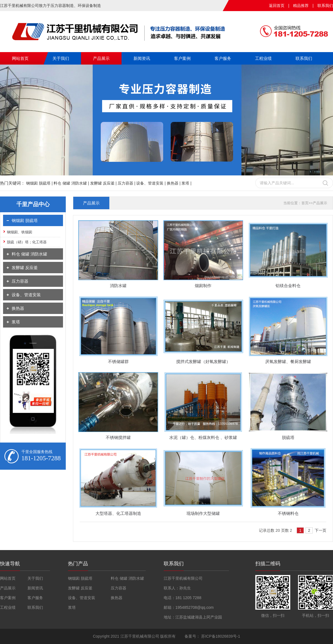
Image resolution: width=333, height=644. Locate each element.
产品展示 (101, 58)
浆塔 (16, 322)
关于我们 (61, 58)
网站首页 (20, 58)
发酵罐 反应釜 (25, 268)
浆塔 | (186, 183)
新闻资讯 (142, 58)
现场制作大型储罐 (203, 513)
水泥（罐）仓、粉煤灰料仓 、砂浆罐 (203, 437)
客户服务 (223, 58)
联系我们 (325, 6)
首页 (305, 203)
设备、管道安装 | (151, 183)
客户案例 (182, 58)
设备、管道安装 (26, 295)
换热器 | (174, 183)
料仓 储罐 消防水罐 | (72, 183)
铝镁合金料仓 (288, 286)
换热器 (18, 308)
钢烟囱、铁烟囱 (20, 232)
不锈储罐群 (118, 361)
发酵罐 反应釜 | (104, 183)
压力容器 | (127, 183)
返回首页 (277, 6)
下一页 (321, 530)
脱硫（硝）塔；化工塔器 (27, 242)
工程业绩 (263, 58)
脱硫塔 (288, 437)
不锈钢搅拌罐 (118, 437)
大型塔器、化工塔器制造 (118, 513)
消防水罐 (118, 286)
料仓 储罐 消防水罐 (29, 254)
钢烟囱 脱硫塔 (25, 220)
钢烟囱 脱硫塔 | (40, 183)
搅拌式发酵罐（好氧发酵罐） (203, 361)
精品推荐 (301, 6)
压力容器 (20, 281)
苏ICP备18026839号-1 (220, 636)
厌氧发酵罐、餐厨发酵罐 (288, 361)
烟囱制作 (203, 286)
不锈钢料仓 (288, 513)
